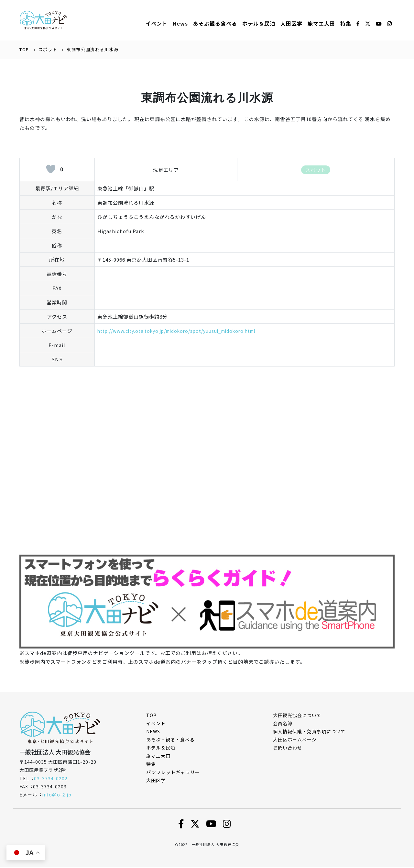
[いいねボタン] (51, 170)
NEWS (153, 732)
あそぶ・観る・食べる (170, 740)
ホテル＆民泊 (161, 749)
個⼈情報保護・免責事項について (309, 732)
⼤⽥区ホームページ (295, 740)
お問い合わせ (288, 749)
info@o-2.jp (57, 795)
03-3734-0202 (51, 779)
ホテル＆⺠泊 (259, 24)
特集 (346, 24)
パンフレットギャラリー (173, 773)
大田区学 (291, 24)
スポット (48, 50)
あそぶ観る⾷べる (215, 24)
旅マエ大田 (321, 24)
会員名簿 (283, 724)
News (180, 24)
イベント (157, 24)
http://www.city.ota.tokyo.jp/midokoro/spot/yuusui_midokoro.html (185, 331)
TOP (24, 50)
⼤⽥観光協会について (297, 716)
